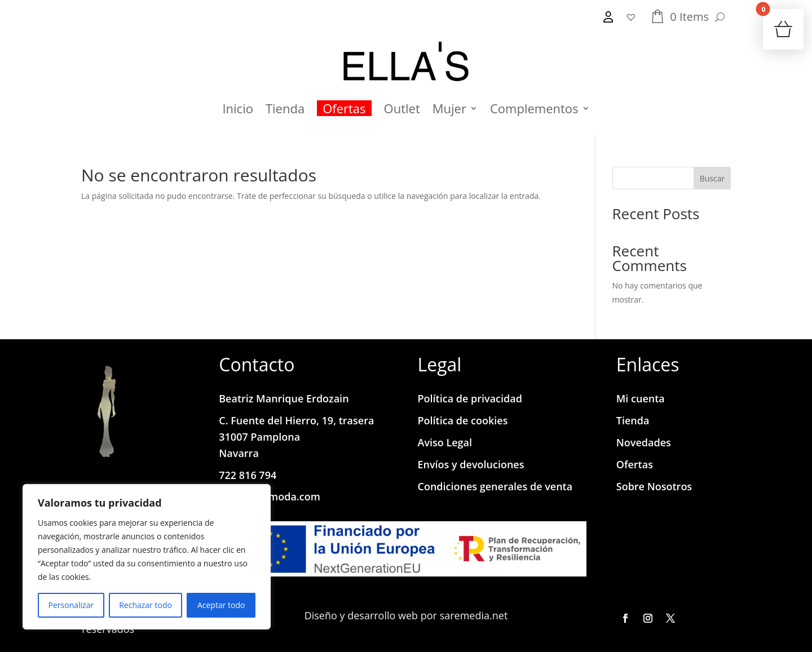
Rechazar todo (145, 605)
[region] (147, 557)
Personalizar (71, 605)
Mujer (449, 108)
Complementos (534, 108)
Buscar (712, 178)
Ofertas (344, 108)
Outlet (402, 108)
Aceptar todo (221, 605)
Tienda (285, 108)
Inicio (238, 108)
